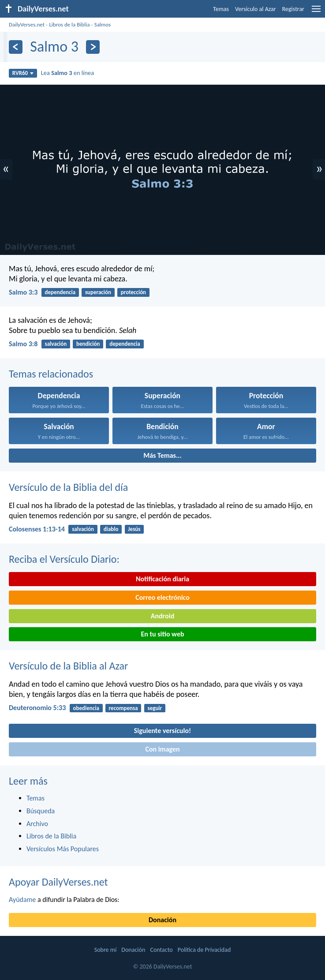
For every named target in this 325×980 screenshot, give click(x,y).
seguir (155, 708)
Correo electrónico (162, 597)
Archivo (37, 824)
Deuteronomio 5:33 (37, 708)
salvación (56, 344)
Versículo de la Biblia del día (68, 487)
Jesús (134, 529)
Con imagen (162, 749)
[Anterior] (16, 47)
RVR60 (23, 73)
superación (98, 292)
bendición (88, 344)
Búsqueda (41, 811)
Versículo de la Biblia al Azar (68, 666)
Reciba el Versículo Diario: (64, 559)
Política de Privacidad (204, 950)
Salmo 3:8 (23, 344)
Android (162, 616)
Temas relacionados (51, 374)
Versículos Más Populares (63, 849)
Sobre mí (105, 950)
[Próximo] (93, 47)
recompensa (123, 708)
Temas (221, 9)
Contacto (161, 950)
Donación (162, 920)
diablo (111, 529)
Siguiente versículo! (162, 731)
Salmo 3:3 (23, 292)
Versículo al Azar (256, 9)
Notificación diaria (162, 579)
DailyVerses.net (27, 24)
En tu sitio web (162, 634)
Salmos (103, 24)
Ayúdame (22, 900)
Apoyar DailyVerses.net (58, 882)
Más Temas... (162, 455)
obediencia (86, 708)
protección (133, 292)
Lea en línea (67, 73)
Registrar (293, 9)
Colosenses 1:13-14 (37, 529)
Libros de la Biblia (69, 24)
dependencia (60, 292)
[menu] (316, 12)
